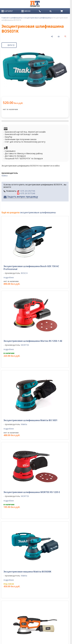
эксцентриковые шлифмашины (38, 18)
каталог (7, 11)
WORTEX (25, 345)
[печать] (59, 36)
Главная (5, 18)
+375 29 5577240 (26, 193)
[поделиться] (52, 36)
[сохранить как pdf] (65, 36)
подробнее (9, 278)
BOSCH (24, 273)
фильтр (9, 45)
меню (26, 11)
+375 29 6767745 (26, 191)
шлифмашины (16, 18)
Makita (5, 176)
